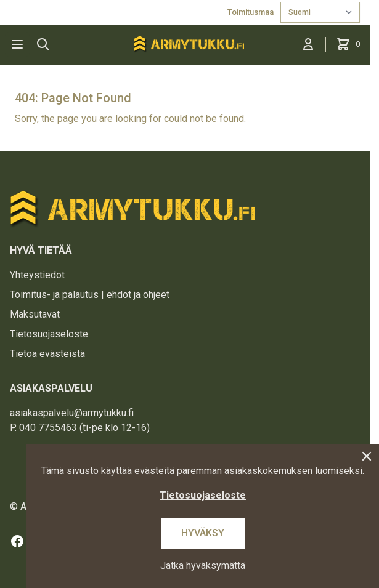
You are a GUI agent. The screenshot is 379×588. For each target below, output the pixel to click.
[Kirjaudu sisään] (308, 44)
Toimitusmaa (251, 12)
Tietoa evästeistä (47, 354)
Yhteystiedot (37, 275)
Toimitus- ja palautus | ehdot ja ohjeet (90, 295)
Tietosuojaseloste (49, 334)
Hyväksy (203, 533)
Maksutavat (35, 314)
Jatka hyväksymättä (203, 566)
